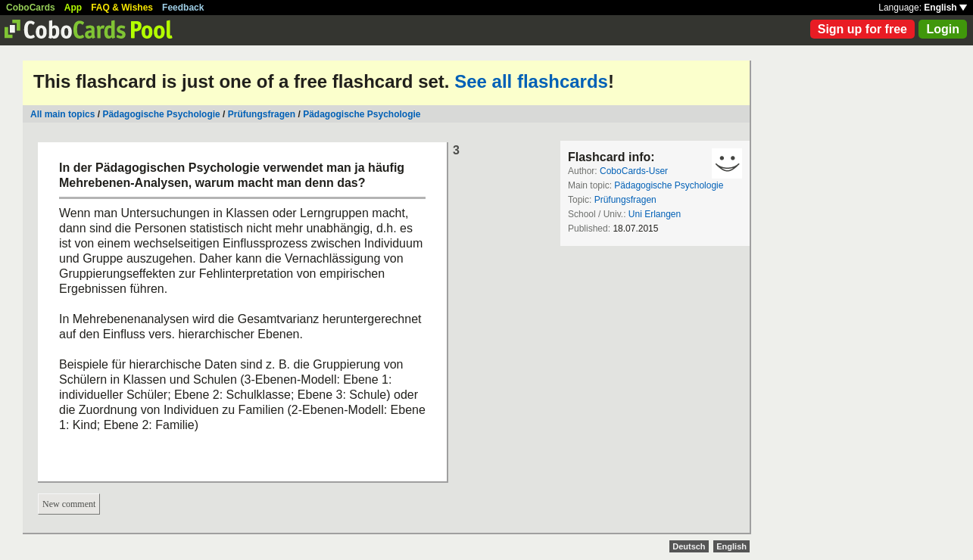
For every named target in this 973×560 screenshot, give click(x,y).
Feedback (183, 8)
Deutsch (689, 546)
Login (943, 29)
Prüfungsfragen (262, 114)
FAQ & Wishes (122, 8)
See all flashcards (531, 81)
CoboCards (31, 8)
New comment (69, 504)
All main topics (62, 114)
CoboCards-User (634, 171)
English (945, 8)
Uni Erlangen (655, 214)
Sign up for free (862, 29)
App (73, 8)
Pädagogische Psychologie (161, 114)
